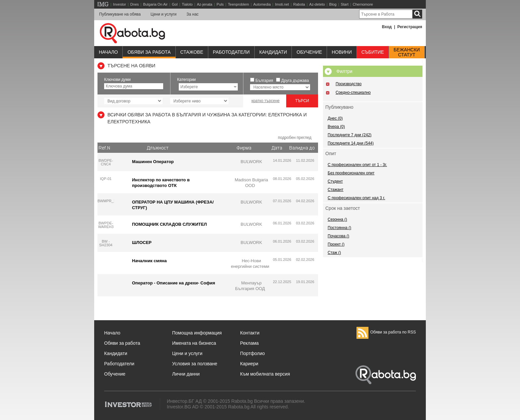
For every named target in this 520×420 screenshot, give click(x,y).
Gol (175, 4)
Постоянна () (339, 228)
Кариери (249, 364)
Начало (108, 52)
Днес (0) (335, 118)
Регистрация (410, 27)
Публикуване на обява (120, 14)
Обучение (115, 374)
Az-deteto (317, 4)
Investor (120, 4)
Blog (333, 4)
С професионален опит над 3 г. (356, 198)
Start (344, 4)
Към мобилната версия (265, 374)
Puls (220, 4)
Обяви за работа (149, 52)
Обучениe (309, 52)
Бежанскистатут (407, 52)
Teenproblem (238, 4)
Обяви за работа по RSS (386, 332)
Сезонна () (337, 219)
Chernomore (363, 4)
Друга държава (295, 81)
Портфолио (253, 353)
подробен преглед (295, 138)
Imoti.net (282, 4)
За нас (193, 14)
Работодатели (231, 52)
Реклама (249, 343)
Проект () (336, 244)
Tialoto (187, 4)
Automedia (262, 4)
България (264, 81)
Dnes (135, 4)
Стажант (336, 190)
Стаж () (334, 253)
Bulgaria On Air (155, 4)
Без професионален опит (351, 173)
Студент (335, 181)
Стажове (192, 52)
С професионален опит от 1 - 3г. (357, 165)
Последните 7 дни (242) (350, 135)
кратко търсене (265, 101)
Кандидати (273, 52)
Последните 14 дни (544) (351, 143)
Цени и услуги (163, 14)
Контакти (250, 333)
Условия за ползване (195, 364)
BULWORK (252, 162)
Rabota (299, 4)
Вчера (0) (336, 127)
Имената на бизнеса (194, 343)
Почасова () (338, 236)
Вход (387, 27)
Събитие (373, 52)
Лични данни (186, 374)
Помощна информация (197, 333)
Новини (342, 52)
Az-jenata (205, 4)
